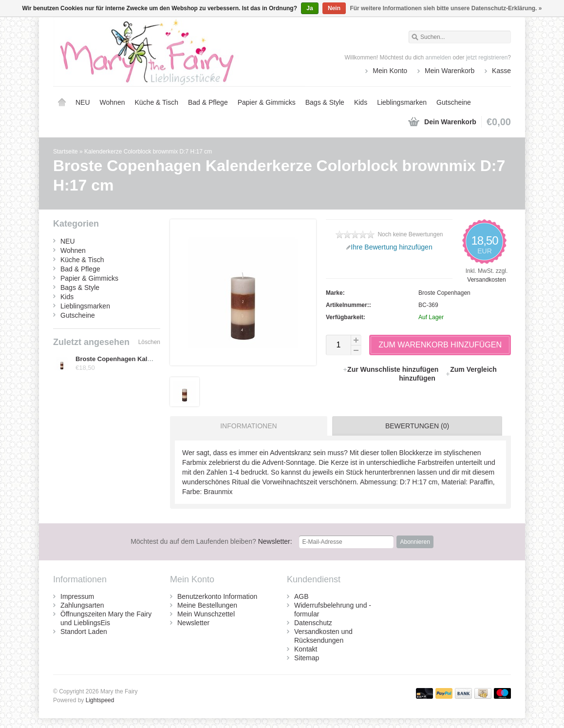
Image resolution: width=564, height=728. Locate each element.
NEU (83, 102)
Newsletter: (211, 541)
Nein (334, 8)
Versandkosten (486, 280)
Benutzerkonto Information (217, 596)
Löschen (149, 342)
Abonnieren (415, 542)
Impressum (77, 596)
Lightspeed (100, 700)
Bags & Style (325, 102)
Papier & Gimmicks (267, 102)
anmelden (439, 57)
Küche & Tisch (156, 102)
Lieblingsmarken (402, 102)
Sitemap (307, 658)
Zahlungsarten (82, 605)
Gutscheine (454, 102)
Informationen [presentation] (248, 426)
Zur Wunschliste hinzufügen (391, 369)
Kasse (501, 71)
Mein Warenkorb (450, 71)
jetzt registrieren (487, 57)
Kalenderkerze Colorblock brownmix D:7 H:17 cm (148, 152)
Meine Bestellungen (207, 605)
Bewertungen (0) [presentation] (417, 426)
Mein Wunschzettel (206, 614)
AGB (301, 596)
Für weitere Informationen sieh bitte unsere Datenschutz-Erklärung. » (446, 8)
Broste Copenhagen (444, 293)
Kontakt (306, 649)
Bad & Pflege (208, 102)
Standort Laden (84, 632)
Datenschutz (313, 623)
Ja (310, 8)
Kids (361, 102)
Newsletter (193, 623)
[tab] (246, 426)
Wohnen (113, 102)
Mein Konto (390, 71)
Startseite (62, 102)
